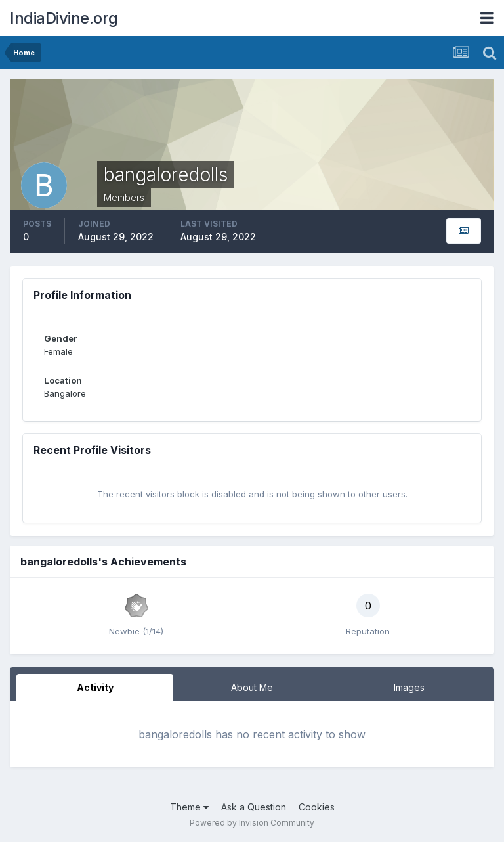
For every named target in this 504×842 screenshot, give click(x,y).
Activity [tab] (95, 687)
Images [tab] (409, 687)
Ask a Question (254, 807)
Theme (189, 807)
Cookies (317, 807)
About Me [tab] (252, 687)
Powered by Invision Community (252, 823)
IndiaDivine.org (64, 18)
